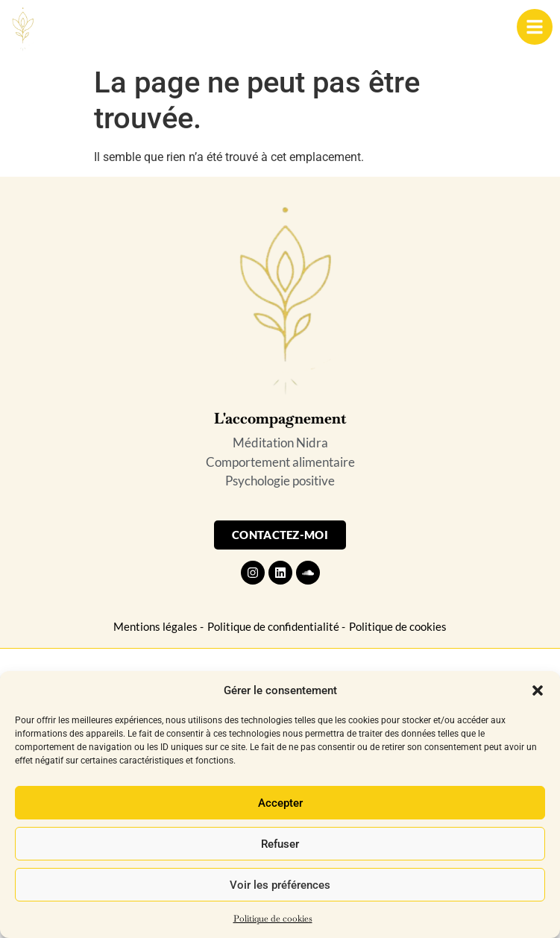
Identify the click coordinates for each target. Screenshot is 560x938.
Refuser (280, 844)
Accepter (280, 803)
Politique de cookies (273, 919)
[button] (538, 690)
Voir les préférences (280, 885)
